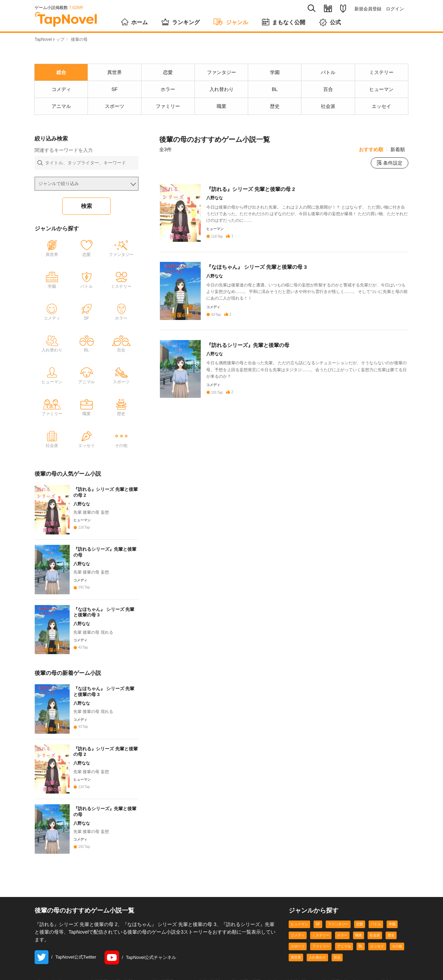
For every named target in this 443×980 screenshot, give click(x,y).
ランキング (181, 21)
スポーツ (298, 951)
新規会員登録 (368, 9)
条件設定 (390, 163)
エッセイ (377, 951)
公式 (330, 22)
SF (318, 929)
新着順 (398, 149)
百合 (337, 962)
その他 (397, 951)
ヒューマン (299, 929)
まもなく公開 (284, 21)
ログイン (395, 9)
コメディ (298, 940)
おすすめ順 (371, 149)
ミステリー (321, 940)
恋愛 (360, 929)
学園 (392, 929)
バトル (376, 929)
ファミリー (321, 951)
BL (361, 951)
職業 (359, 940)
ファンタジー (338, 929)
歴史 (391, 940)
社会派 (375, 940)
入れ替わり (317, 962)
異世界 (296, 962)
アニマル (344, 951)
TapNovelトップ (49, 39)
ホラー (342, 940)
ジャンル (231, 21)
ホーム (134, 21)
